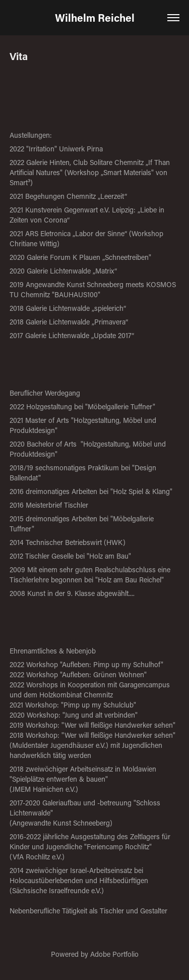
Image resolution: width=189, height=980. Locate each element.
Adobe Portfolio (114, 954)
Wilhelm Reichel (95, 18)
